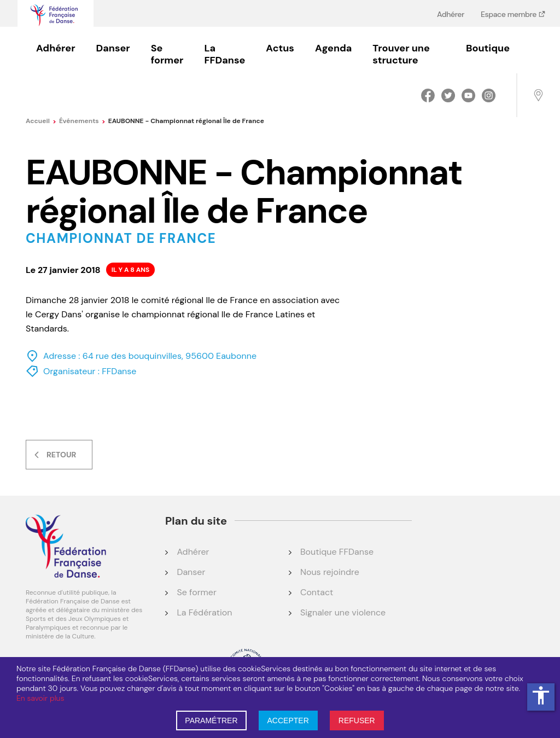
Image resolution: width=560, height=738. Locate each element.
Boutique (488, 48)
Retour (61, 455)
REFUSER (357, 720)
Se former (167, 54)
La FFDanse (224, 54)
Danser (113, 48)
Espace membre (509, 14)
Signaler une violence (343, 612)
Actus (280, 48)
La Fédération (204, 612)
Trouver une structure (401, 54)
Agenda (333, 48)
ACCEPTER (288, 720)
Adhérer (451, 14)
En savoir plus (40, 698)
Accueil (41, 121)
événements (82, 121)
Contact (317, 592)
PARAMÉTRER (211, 720)
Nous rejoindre (330, 572)
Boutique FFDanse (337, 552)
